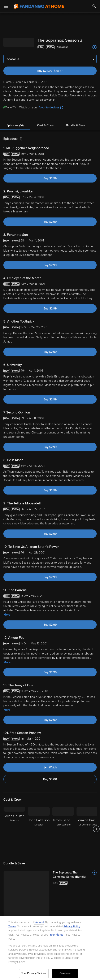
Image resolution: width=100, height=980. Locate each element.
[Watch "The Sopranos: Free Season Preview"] (50, 767)
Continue (65, 973)
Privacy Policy (72, 927)
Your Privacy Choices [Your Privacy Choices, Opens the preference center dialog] (34, 973)
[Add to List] (95, 47)
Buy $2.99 (50, 178)
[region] (50, 948)
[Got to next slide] (96, 829)
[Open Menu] (6, 6)
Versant (39, 922)
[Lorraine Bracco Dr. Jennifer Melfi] (87, 829)
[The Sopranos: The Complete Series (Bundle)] (75, 875)
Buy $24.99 (57, 71)
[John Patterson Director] (39, 829)
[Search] (94, 6)
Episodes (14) (15, 125)
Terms (12, 927)
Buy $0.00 (50, 779)
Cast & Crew (45, 125)
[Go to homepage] (39, 6)
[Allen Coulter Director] (14, 829)
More (7, 615)
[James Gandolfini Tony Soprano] (63, 829)
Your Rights (56, 935)
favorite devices (51, 107)
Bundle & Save (76, 125)
